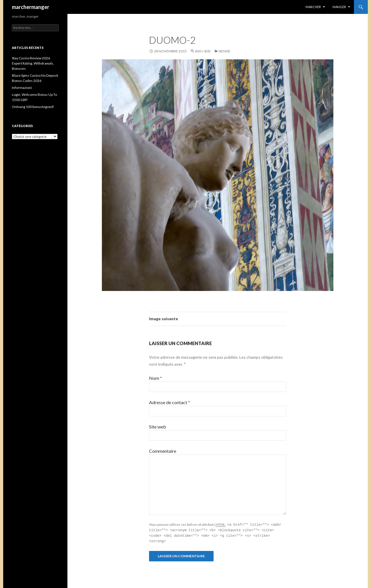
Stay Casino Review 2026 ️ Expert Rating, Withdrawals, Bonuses (33, 63)
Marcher (313, 7)
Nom (156, 378)
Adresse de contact (170, 402)
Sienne (224, 51)
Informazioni (22, 88)
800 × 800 (203, 51)
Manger (339, 7)
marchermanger (31, 7)
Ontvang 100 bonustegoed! (33, 107)
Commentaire (163, 451)
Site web (158, 427)
